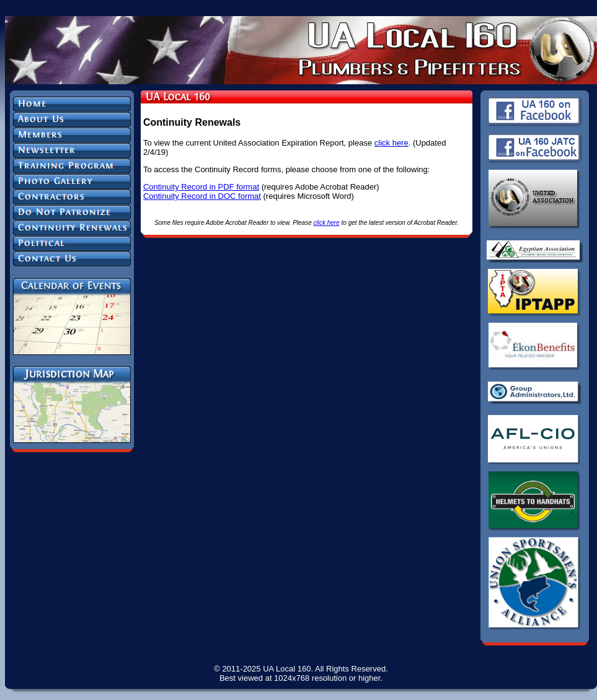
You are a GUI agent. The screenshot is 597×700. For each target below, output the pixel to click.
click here (391, 143)
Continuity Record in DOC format (202, 196)
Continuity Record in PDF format (201, 187)
